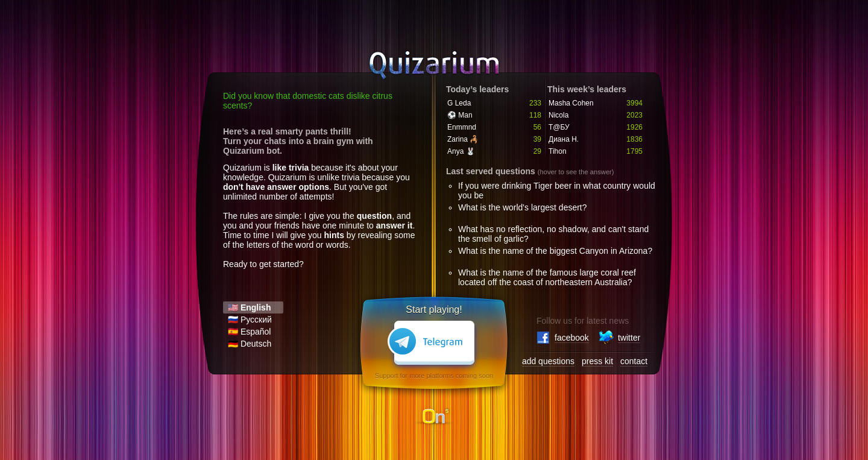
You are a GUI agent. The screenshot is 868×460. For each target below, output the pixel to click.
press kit (597, 361)
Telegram (434, 346)
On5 (434, 417)
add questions (548, 361)
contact (634, 361)
